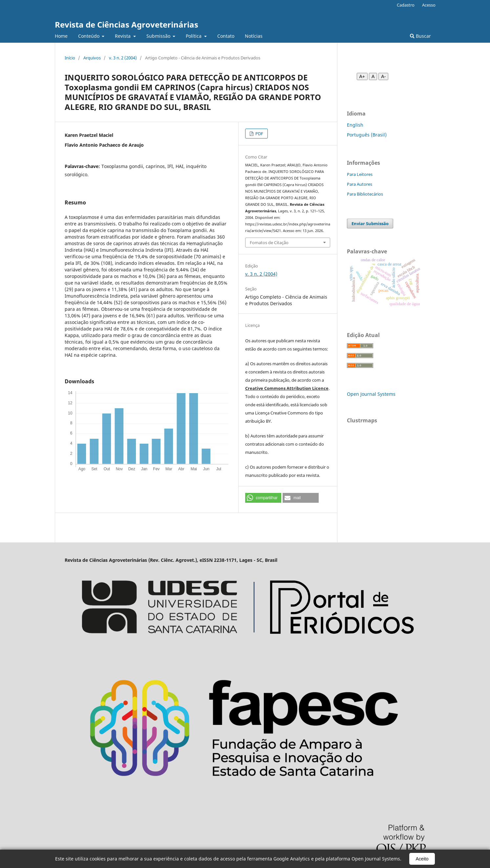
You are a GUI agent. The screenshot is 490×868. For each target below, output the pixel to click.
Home (61, 36)
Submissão (159, 36)
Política (194, 36)
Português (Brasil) (367, 135)
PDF (259, 134)
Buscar (420, 36)
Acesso (429, 5)
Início (70, 58)
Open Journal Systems (371, 394)
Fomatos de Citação (269, 243)
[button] (263, 498)
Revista (123, 36)
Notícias (254, 36)
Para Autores (360, 184)
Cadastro (406, 5)
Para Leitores (360, 174)
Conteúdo (89, 36)
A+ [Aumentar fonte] (362, 76)
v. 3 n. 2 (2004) (123, 58)
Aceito (422, 859)
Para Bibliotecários (365, 194)
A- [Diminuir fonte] (383, 76)
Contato (226, 36)
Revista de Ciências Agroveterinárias (127, 24)
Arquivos (92, 58)
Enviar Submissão (370, 223)
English (355, 125)
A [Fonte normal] (373, 76)
